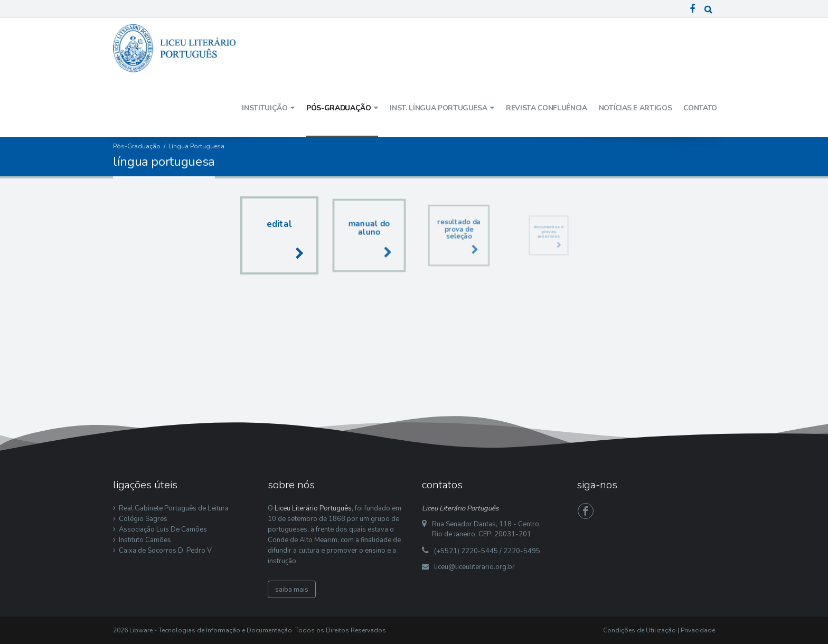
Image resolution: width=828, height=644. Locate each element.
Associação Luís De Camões (163, 529)
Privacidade (698, 630)
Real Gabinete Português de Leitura (174, 508)
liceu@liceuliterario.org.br (474, 567)
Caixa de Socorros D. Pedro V (165, 551)
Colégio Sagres (143, 519)
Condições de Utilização (639, 630)
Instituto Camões (145, 540)
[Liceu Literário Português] (175, 48)
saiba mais (292, 590)
